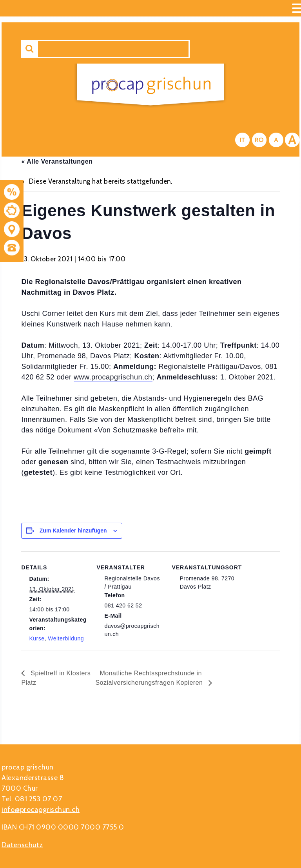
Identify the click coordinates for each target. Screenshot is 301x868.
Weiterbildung (66, 638)
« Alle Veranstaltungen (57, 161)
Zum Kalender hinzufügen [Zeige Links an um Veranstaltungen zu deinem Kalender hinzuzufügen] (73, 531)
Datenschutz (22, 845)
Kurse (37, 638)
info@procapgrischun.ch (41, 810)
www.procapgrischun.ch (113, 377)
